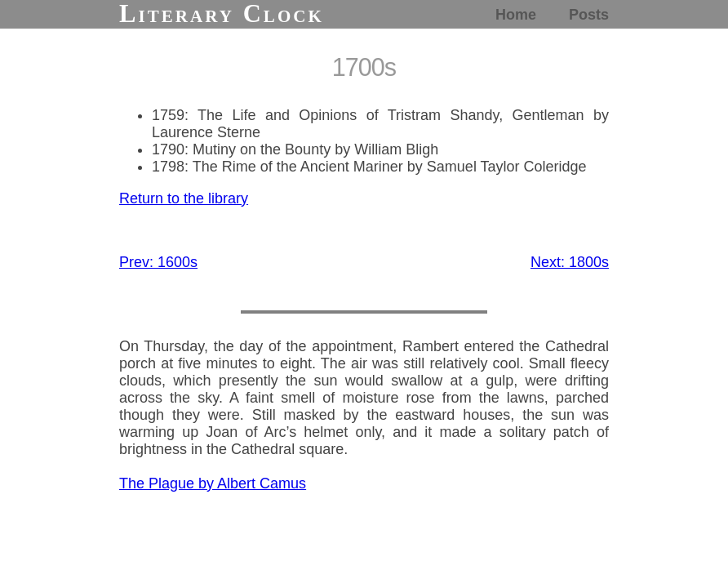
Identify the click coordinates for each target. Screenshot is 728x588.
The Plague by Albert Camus (213, 483)
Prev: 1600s (158, 262)
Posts (589, 15)
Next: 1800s (570, 262)
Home (516, 15)
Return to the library (184, 198)
